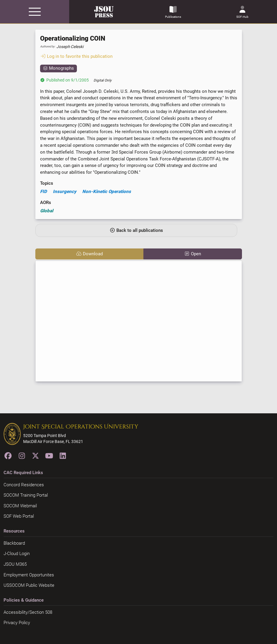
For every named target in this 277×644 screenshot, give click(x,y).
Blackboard (14, 543)
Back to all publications (136, 230)
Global (47, 211)
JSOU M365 (15, 564)
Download (89, 254)
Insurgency (65, 192)
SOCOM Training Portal (26, 495)
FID (43, 192)
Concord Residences (24, 485)
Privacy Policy (17, 623)
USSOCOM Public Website (29, 585)
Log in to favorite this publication (76, 56)
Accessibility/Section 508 (28, 612)
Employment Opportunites (29, 575)
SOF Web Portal (19, 516)
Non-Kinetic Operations (107, 192)
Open (193, 254)
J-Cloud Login (17, 554)
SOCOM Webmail (20, 506)
